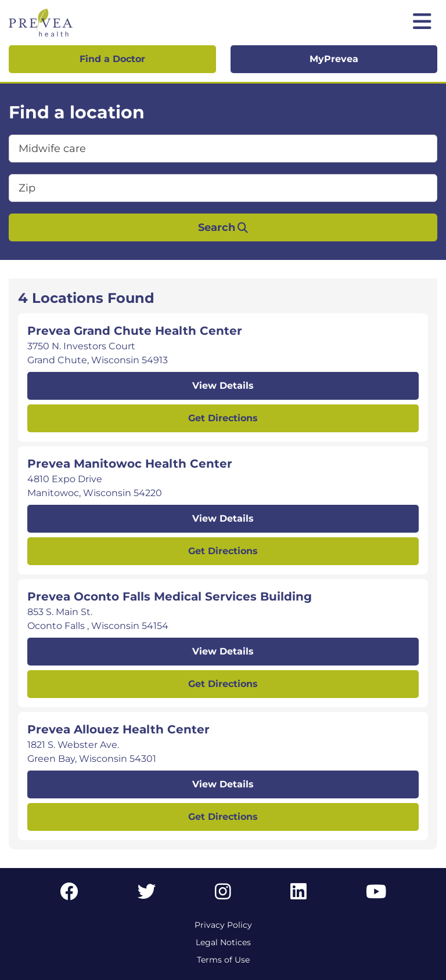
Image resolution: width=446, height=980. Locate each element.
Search (223, 227)
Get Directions (223, 418)
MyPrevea (334, 59)
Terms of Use (223, 960)
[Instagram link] (223, 895)
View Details (223, 386)
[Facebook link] (69, 895)
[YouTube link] (376, 895)
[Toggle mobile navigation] (422, 23)
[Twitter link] (147, 895)
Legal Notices (223, 942)
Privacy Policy (223, 925)
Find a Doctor (112, 59)
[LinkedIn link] (298, 895)
